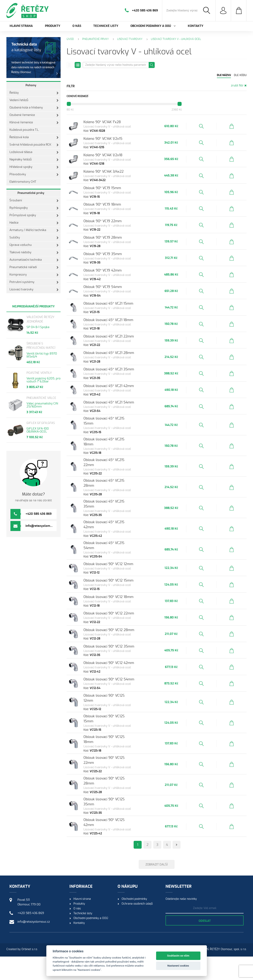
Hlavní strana (21, 26)
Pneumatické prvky (31, 193)
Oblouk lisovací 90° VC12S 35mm (117, 824)
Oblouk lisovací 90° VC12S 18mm (117, 768)
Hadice (34, 223)
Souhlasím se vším (178, 956)
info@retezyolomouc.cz (42, 526)
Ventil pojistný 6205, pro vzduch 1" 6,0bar (44, 380)
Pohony (31, 85)
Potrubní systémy (34, 282)
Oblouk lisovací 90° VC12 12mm (116, 584)
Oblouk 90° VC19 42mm (110, 289)
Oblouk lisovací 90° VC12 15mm (116, 602)
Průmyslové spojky (34, 215)
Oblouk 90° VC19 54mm (110, 307)
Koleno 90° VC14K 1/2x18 (110, 160)
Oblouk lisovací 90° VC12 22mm (116, 639)
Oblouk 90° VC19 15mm (109, 196)
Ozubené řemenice (34, 115)
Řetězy (34, 93)
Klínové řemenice (34, 123)
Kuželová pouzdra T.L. (24, 130)
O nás (77, 26)
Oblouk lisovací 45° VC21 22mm (116, 362)
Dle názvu (224, 75)
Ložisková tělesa (34, 152)
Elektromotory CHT (23, 182)
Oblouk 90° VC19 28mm (110, 252)
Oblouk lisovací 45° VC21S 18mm (117, 473)
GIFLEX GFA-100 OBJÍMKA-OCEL (38, 430)
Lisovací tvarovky (34, 290)
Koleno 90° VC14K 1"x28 (109, 123)
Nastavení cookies (178, 966)
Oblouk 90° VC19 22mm (110, 233)
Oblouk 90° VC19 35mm (110, 270)
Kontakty (196, 26)
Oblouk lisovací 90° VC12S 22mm (117, 787)
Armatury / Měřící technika (34, 230)
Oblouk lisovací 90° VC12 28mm (116, 658)
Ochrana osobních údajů (137, 927)
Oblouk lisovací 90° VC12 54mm (116, 713)
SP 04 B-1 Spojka (38, 327)
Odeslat (205, 945)
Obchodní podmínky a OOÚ (91, 942)
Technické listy (106, 26)
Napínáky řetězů (34, 160)
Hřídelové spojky (34, 167)
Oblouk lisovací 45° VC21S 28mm (117, 510)
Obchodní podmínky (134, 922)
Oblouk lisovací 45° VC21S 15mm (117, 455)
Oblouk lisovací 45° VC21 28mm (116, 381)
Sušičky (34, 238)
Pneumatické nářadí (34, 267)
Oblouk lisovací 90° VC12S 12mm (117, 731)
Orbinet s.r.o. (30, 973)
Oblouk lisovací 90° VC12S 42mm (117, 842)
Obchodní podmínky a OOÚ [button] (153, 26)
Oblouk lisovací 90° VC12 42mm (116, 695)
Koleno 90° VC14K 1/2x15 (110, 141)
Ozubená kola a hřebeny (34, 108)
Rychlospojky (34, 208)
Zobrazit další (157, 886)
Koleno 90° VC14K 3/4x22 (111, 178)
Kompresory (34, 275)
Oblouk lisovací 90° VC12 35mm (116, 676)
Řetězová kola (34, 137)
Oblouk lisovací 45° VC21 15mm (116, 326)
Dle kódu (240, 75)
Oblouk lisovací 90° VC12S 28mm (117, 805)
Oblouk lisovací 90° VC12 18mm (116, 621)
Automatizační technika (34, 260)
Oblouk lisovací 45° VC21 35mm (116, 399)
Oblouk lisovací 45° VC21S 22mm (117, 492)
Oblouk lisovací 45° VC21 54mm (116, 436)
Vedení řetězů (34, 100)
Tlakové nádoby (34, 252)
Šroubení (34, 201)
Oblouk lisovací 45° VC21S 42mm (117, 547)
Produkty (53, 26)
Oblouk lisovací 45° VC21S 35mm (117, 529)
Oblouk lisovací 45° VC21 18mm (116, 344)
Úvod (70, 39)
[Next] (180, 865)
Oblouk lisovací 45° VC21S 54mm (117, 565)
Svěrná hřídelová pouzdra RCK (34, 145)
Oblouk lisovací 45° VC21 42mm (116, 418)
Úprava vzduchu (34, 245)
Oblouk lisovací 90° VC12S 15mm (117, 750)
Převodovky (34, 174)
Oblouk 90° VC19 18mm (109, 215)
